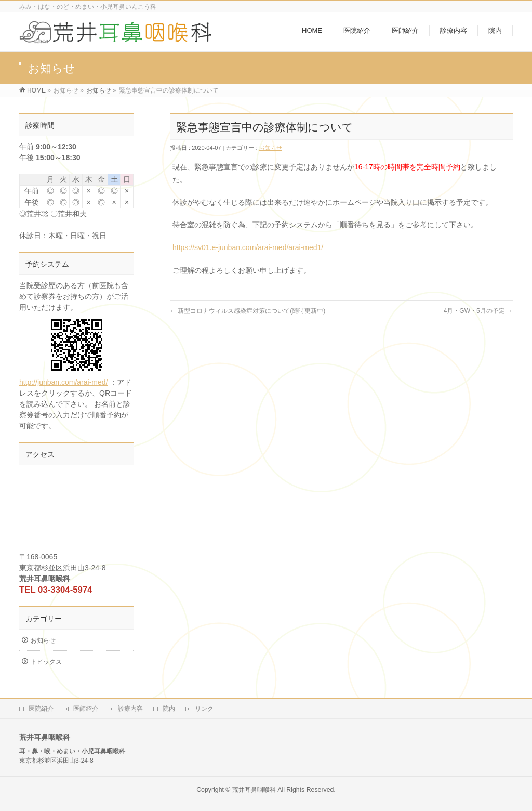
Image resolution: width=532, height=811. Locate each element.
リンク (204, 709)
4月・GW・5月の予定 (478, 311)
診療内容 (130, 709)
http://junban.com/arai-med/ (64, 350)
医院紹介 (41, 709)
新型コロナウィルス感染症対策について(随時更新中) (248, 311)
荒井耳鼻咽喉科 (254, 790)
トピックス (46, 662)
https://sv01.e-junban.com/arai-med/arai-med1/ (248, 247)
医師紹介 (86, 709)
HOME (36, 90)
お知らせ (99, 90)
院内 (169, 709)
